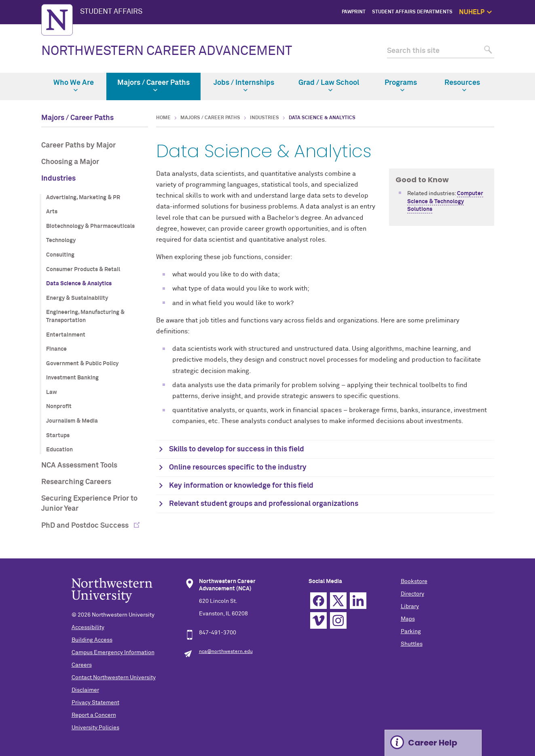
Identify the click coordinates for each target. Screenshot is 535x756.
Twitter (338, 601)
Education (59, 450)
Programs (401, 86)
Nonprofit (59, 406)
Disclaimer (85, 690)
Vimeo (318, 620)
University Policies (95, 728)
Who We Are (74, 86)
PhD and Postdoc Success (86, 526)
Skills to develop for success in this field (237, 449)
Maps (408, 619)
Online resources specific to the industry (238, 467)
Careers (82, 665)
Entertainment (66, 335)
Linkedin (358, 601)
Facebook (318, 601)
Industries (58, 179)
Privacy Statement (95, 703)
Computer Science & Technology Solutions (445, 201)
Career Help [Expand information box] (433, 743)
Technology (61, 240)
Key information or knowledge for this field (241, 486)
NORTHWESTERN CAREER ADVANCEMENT (167, 51)
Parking (411, 632)
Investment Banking (72, 378)
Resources (462, 86)
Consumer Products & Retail (83, 270)
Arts (52, 212)
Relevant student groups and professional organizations (264, 504)
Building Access (92, 640)
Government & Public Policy (82, 364)
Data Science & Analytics (79, 284)
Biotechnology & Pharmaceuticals (90, 226)
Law (52, 392)
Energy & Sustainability (77, 298)
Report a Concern (94, 715)
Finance (56, 349)
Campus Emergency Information (113, 653)
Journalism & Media (72, 421)
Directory (412, 594)
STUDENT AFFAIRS (111, 12)
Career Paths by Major (78, 145)
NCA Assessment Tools (79, 465)
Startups (58, 436)
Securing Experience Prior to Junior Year (89, 504)
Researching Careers (76, 482)
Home (163, 118)
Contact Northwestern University (114, 678)
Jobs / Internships (244, 86)
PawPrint (354, 12)
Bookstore (414, 581)
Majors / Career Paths (153, 86)
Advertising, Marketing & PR (83, 198)
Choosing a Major (70, 162)
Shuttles (412, 644)
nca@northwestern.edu (226, 652)
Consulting (60, 255)
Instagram (338, 620)
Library (410, 606)
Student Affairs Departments (412, 12)
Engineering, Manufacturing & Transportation (85, 316)
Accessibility (88, 628)
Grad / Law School (329, 86)
